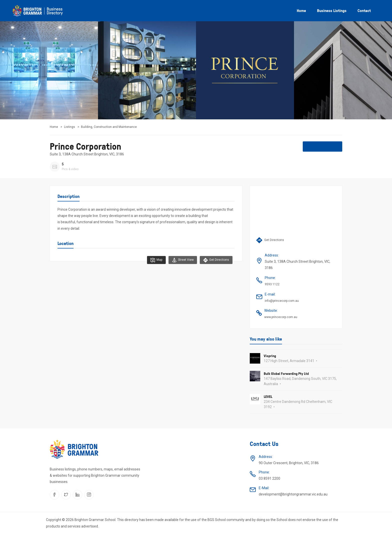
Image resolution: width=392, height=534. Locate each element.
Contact (364, 11)
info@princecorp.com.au (282, 301)
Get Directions (216, 260)
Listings (69, 127)
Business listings (332, 11)
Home (301, 11)
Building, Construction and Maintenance (109, 127)
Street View (182, 260)
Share (323, 146)
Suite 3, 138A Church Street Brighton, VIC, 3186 (87, 154)
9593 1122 (272, 284)
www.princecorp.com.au (281, 317)
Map (155, 260)
